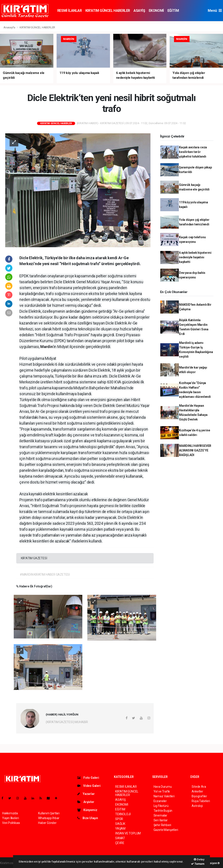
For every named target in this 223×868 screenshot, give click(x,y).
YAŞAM (120, 829)
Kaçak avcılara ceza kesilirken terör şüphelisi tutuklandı (193, 152)
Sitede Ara (199, 787)
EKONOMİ (156, 11)
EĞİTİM (173, 11)
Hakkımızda (10, 813)
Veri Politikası (11, 823)
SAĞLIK (120, 824)
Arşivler (86, 802)
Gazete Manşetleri (166, 830)
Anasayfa (10, 27)
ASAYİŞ (139, 11)
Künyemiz (87, 810)
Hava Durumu (163, 787)
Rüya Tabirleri (201, 801)
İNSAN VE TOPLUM (128, 833)
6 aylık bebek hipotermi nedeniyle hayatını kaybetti (195, 257)
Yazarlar (86, 794)
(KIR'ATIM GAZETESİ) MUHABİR (67, 722)
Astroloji (197, 806)
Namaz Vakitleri (164, 796)
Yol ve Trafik (162, 791)
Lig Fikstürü (161, 806)
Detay (199, 859)
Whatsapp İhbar (49, 818)
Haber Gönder (47, 823)
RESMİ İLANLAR (70, 11)
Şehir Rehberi (162, 825)
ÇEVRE (120, 843)
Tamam (198, 864)
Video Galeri (89, 786)
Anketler (197, 791)
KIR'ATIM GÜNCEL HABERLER (108, 11)
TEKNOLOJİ (123, 814)
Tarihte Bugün (163, 811)
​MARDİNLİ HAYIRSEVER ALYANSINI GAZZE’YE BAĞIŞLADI (195, 450)
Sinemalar (160, 815)
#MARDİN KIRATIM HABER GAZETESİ (45, 575)
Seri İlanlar (161, 820)
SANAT (120, 838)
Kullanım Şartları (49, 813)
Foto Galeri (88, 778)
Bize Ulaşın (88, 818)
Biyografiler (199, 796)
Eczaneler (160, 801)
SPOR (119, 819)
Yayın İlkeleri (10, 818)
